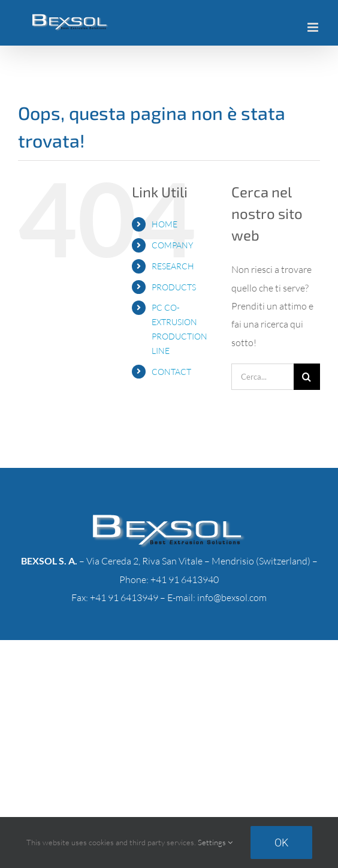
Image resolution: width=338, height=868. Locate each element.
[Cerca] (307, 377)
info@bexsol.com (232, 597)
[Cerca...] (262, 377)
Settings (215, 842)
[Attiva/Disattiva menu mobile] (314, 27)
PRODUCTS (174, 287)
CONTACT (171, 372)
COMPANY (172, 245)
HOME (165, 224)
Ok (281, 843)
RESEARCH (173, 266)
